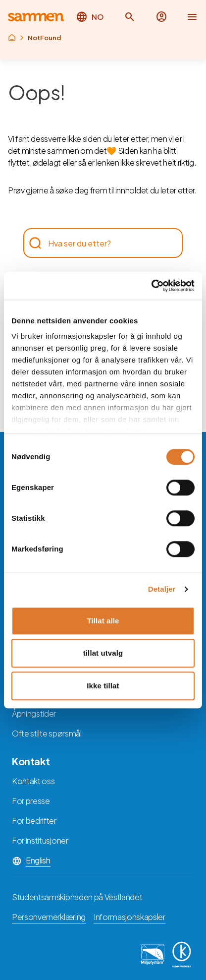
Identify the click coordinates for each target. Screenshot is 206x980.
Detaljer (162, 589)
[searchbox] (98, 243)
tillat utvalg (103, 653)
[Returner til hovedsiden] (36, 17)
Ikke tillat (103, 686)
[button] (130, 17)
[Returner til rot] (12, 38)
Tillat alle (103, 621)
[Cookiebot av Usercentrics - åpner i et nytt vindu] (151, 286)
